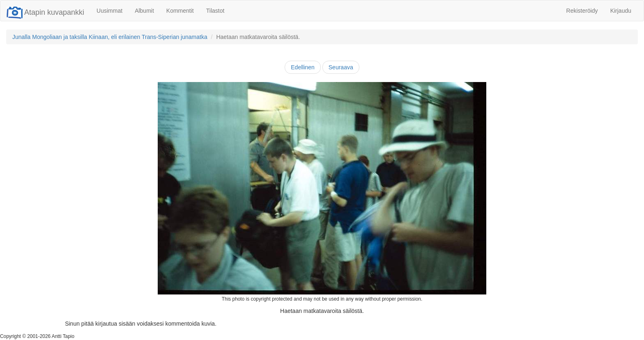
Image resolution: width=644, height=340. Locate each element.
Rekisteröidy (582, 11)
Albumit (144, 11)
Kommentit (180, 11)
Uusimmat (109, 11)
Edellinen (303, 67)
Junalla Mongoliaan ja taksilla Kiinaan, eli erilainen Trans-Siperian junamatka (110, 37)
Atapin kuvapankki (45, 12)
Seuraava (341, 67)
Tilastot (215, 11)
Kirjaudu (621, 11)
